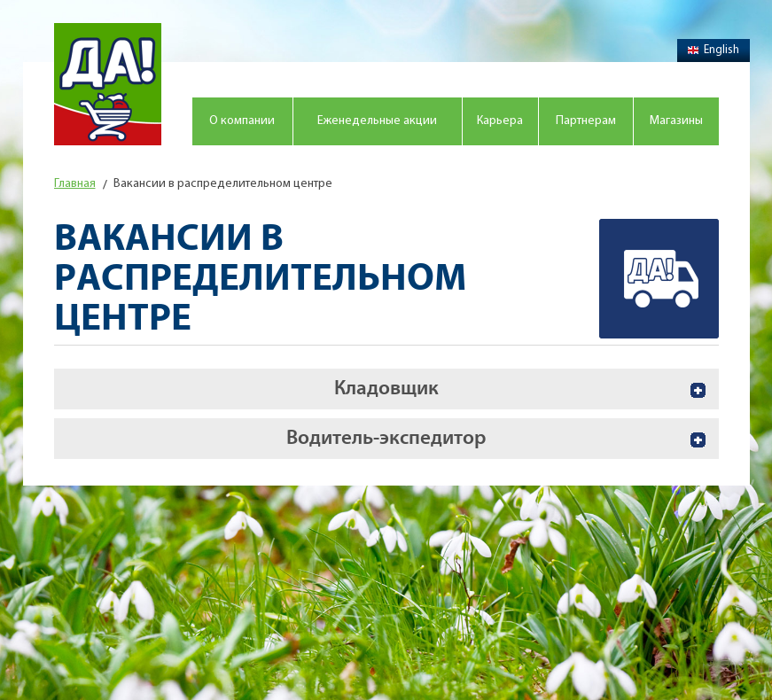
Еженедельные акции (377, 121)
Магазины (676, 121)
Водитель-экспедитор (386, 438)
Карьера (500, 121)
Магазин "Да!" (108, 84)
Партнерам (586, 121)
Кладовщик (386, 389)
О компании (242, 121)
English (714, 50)
